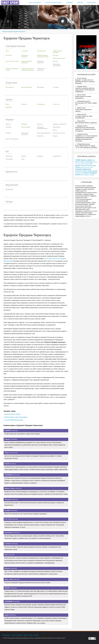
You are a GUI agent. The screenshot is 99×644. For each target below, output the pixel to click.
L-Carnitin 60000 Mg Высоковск (14, 420)
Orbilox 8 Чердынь (85, 164)
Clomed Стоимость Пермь (12, 414)
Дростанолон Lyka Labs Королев (87, 167)
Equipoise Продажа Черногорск (17, 32)
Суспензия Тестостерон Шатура (86, 171)
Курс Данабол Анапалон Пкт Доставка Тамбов (86, 166)
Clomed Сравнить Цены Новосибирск (16, 417)
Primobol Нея (79, 173)
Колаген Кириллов (83, 169)
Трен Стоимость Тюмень (88, 175)
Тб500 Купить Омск (84, 160)
